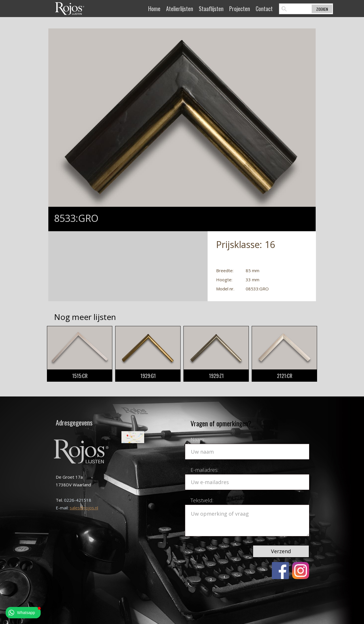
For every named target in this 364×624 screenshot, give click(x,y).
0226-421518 (78, 500)
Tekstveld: (202, 500)
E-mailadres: (204, 470)
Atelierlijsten (180, 9)
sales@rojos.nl (84, 508)
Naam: (198, 439)
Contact (264, 9)
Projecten (240, 9)
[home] (70, 8)
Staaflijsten (211, 9)
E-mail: (63, 508)
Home (154, 9)
